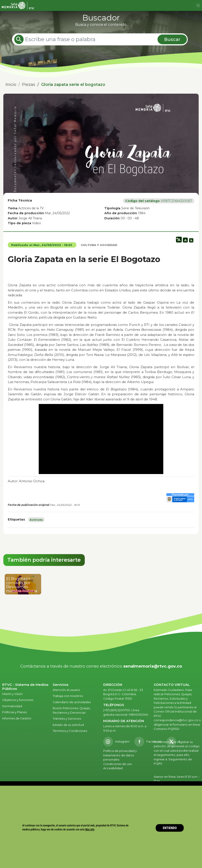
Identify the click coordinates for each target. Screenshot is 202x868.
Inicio (11, 85)
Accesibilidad (113, 768)
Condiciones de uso (118, 764)
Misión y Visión (12, 694)
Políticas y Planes (14, 712)
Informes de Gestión (17, 718)
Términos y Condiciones (70, 731)
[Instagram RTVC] (116, 742)
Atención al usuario (67, 690)
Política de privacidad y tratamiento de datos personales (120, 755)
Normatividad (12, 706)
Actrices (36, 520)
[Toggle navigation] (198, 6)
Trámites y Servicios (67, 719)
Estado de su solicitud (68, 725)
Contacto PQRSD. (167, 729)
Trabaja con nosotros (68, 696)
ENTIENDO (170, 828)
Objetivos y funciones (18, 700)
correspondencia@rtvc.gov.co (176, 720)
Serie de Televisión (135, 208)
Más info (90, 829)
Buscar (172, 39)
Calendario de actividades (72, 702)
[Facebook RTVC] (148, 742)
